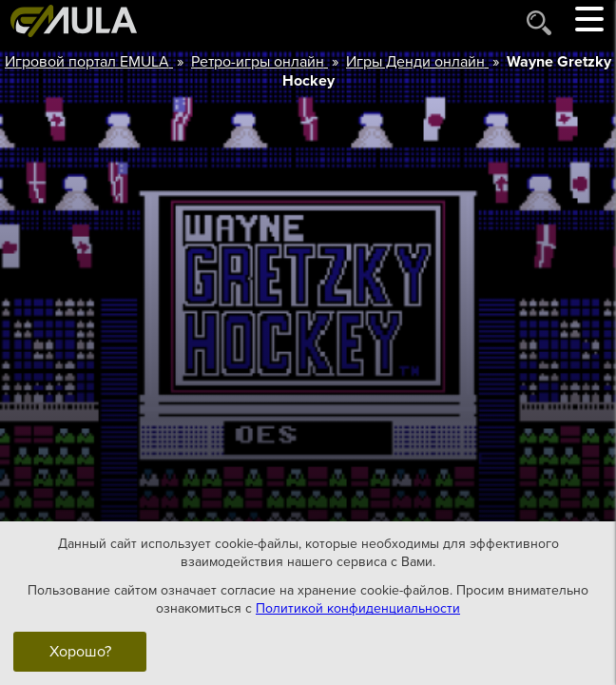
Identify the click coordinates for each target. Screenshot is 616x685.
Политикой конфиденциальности (358, 608)
